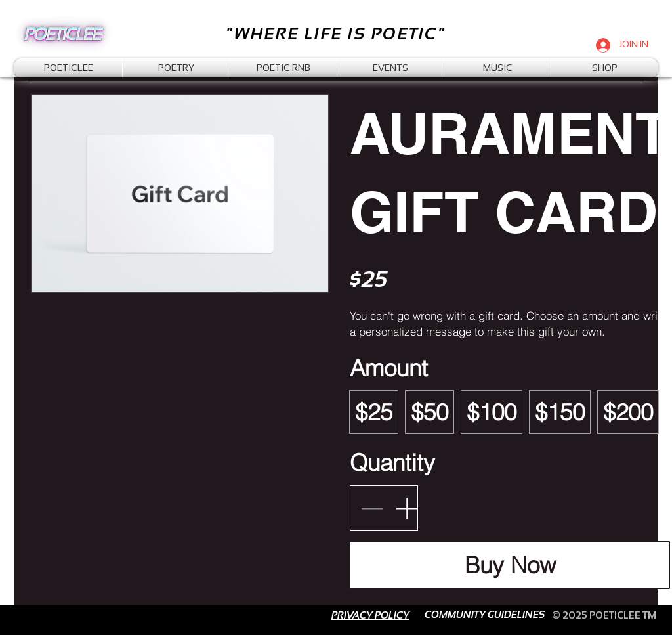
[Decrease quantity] (372, 508)
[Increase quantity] (407, 508)
